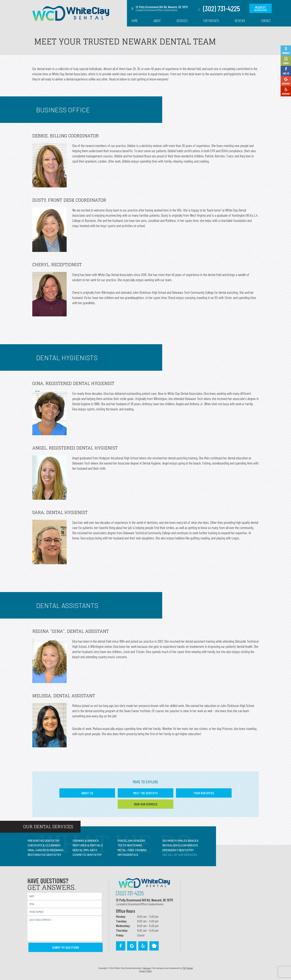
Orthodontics (128, 855)
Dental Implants (85, 850)
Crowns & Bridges (86, 841)
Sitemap (147, 968)
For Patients (211, 21)
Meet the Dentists (145, 793)
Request (261, 8)
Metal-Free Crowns (132, 850)
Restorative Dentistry (44, 855)
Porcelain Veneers (131, 841)
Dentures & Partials (88, 845)
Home (135, 21)
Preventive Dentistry (44, 841)
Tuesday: (121, 921)
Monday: (121, 916)
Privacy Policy (145, 971)
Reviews (240, 21)
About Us (87, 793)
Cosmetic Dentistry (87, 855)
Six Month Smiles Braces (180, 841)
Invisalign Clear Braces (180, 845)
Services (182, 21)
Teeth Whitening (130, 845)
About (157, 21)
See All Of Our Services (180, 855)
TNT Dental (188, 968)
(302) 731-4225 (218, 8)
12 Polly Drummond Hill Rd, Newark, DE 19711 (144, 902)
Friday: (120, 935)
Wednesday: (123, 926)
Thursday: (122, 930)
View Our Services (146, 804)
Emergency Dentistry (178, 850)
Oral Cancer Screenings (46, 850)
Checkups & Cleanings (44, 845)
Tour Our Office (204, 793)
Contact (266, 21)
